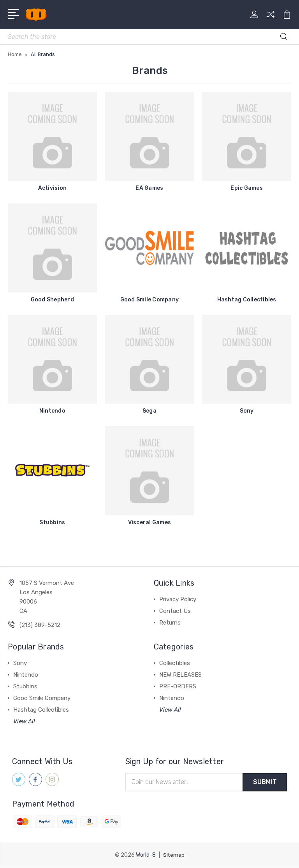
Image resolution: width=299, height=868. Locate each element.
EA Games (149, 188)
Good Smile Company (150, 300)
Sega (149, 411)
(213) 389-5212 (40, 625)
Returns (170, 623)
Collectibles (175, 663)
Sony (247, 411)
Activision (53, 188)
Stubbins (52, 522)
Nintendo (52, 411)
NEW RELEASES (180, 675)
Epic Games (247, 188)
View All (24, 721)
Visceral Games (150, 522)
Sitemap (174, 855)
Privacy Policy (178, 599)
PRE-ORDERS (178, 686)
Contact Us (175, 611)
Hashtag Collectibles (247, 300)
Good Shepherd (52, 300)
